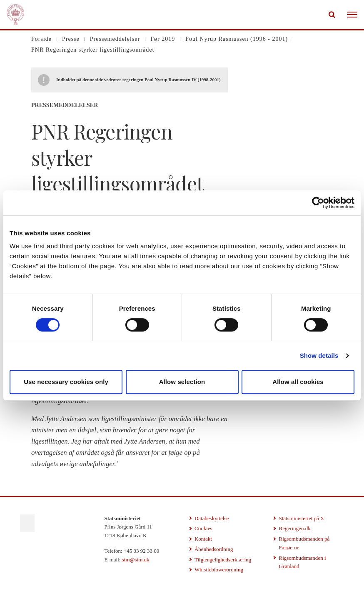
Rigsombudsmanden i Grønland (302, 562)
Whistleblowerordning (219, 570)
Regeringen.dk (294, 528)
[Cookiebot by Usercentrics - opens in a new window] (318, 203)
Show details (319, 355)
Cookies (203, 528)
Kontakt (203, 539)
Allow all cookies (298, 382)
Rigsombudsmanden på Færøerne (304, 543)
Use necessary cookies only (66, 382)
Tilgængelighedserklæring (223, 560)
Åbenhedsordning (214, 549)
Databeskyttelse (212, 518)
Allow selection (182, 382)
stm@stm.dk (136, 560)
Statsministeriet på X (301, 518)
